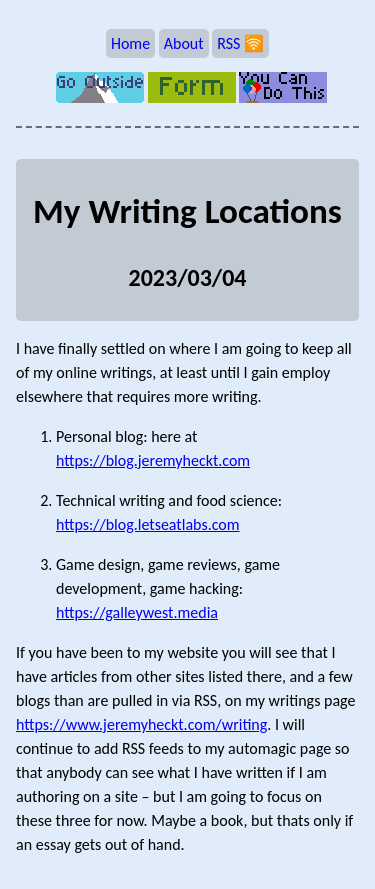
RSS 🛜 (240, 43)
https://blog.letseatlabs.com (148, 524)
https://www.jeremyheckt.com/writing (141, 724)
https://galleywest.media (137, 612)
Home (130, 43)
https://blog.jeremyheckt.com (153, 460)
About (184, 43)
